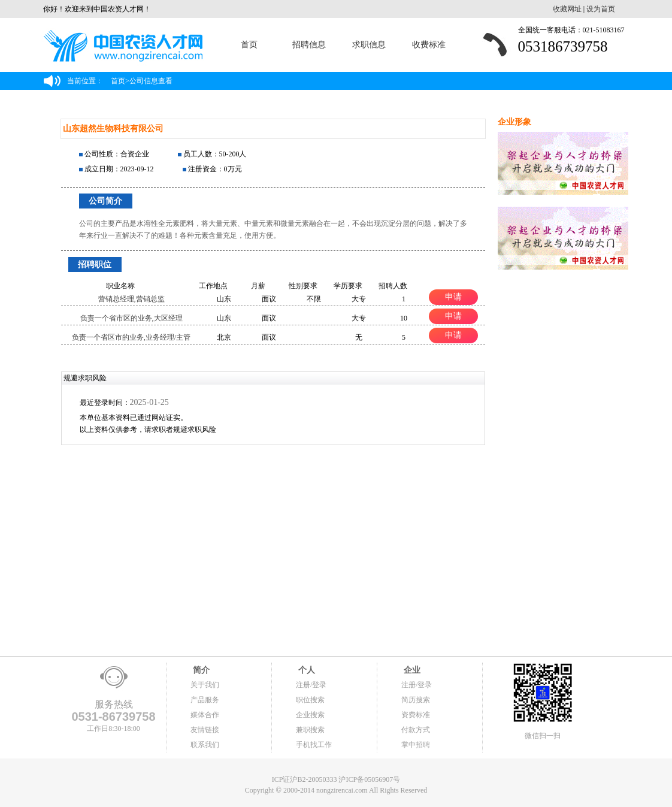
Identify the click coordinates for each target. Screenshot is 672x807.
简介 (200, 670)
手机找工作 (314, 745)
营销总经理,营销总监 (131, 299)
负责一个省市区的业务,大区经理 (131, 318)
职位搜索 (310, 700)
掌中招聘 (416, 745)
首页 (249, 45)
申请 (453, 297)
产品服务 (205, 700)
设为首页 (601, 9)
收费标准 (429, 45)
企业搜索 (310, 715)
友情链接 (205, 730)
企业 (411, 670)
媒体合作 (205, 715)
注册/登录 (311, 685)
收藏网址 (567, 9)
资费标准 (416, 715)
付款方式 (416, 730)
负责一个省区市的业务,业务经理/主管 (131, 337)
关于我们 (205, 685)
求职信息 (369, 45)
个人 (305, 670)
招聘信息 (309, 45)
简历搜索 (416, 700)
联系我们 (205, 745)
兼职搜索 (310, 730)
